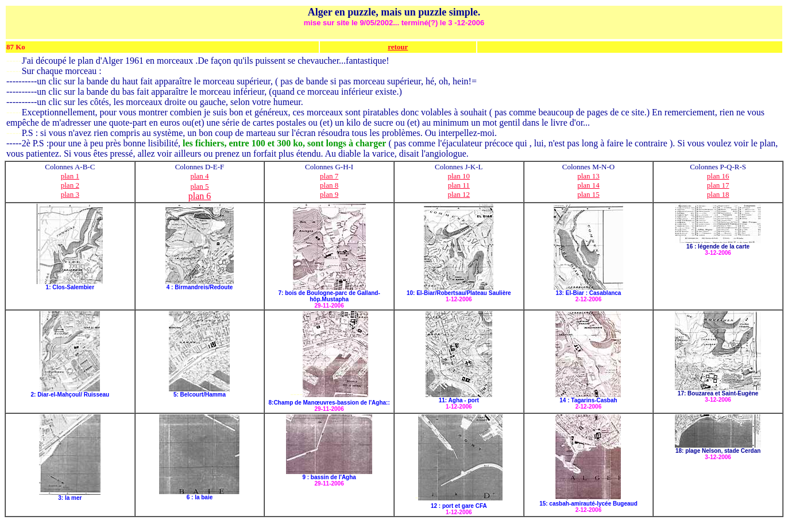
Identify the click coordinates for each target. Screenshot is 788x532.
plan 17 (718, 185)
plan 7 (329, 176)
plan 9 (329, 194)
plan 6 (200, 196)
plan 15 (588, 194)
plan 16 (718, 176)
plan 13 (588, 176)
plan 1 (70, 176)
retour (398, 47)
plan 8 (329, 185)
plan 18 (718, 194)
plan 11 (459, 185)
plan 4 (199, 176)
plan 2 (70, 185)
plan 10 (459, 176)
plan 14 (588, 185)
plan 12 (459, 194)
